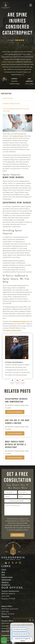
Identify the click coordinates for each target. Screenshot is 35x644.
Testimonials (6, 580)
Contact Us (6, 585)
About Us (5, 582)
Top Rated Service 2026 (17, 43)
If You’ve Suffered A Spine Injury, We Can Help (16, 110)
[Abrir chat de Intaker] (13, 643)
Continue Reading (15, 412)
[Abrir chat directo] (30, 620)
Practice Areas (7, 577)
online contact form (13, 330)
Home (4, 570)
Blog (3, 572)
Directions (5, 616)
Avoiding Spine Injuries (11, 103)
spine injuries (18, 136)
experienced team (19, 321)
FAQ (3, 575)
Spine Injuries (8, 98)
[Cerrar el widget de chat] (33, 620)
